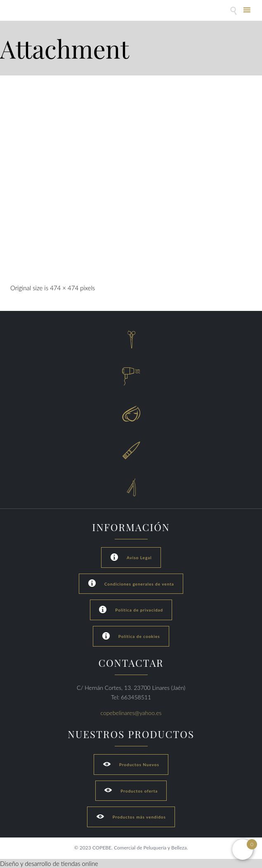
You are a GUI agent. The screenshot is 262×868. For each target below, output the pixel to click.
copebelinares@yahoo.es (131, 713)
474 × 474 (64, 288)
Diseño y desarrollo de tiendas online (49, 863)
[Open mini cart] (243, 849)
